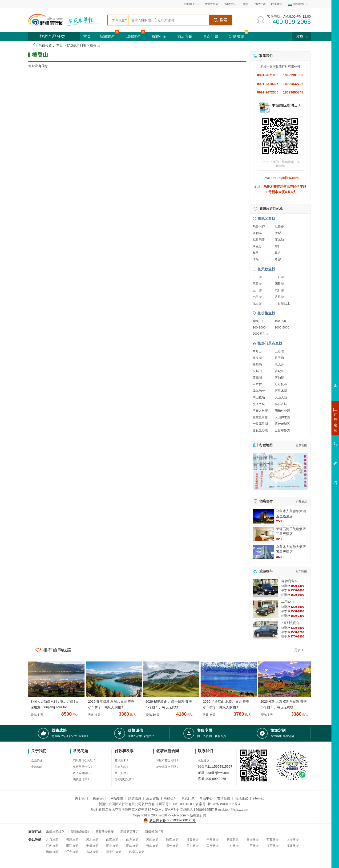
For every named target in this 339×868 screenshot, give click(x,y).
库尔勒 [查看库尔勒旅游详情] (279, 240)
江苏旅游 (52, 846)
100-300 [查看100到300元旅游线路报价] (280, 321)
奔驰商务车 (290, 581)
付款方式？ (122, 767)
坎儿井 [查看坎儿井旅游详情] (279, 364)
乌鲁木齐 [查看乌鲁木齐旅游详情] (259, 226)
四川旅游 (193, 846)
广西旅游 (253, 846)
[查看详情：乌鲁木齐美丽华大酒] (264, 516)
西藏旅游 (273, 840)
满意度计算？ (81, 779)
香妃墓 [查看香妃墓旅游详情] (279, 371)
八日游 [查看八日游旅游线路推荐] (279, 297)
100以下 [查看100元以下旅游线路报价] (258, 321)
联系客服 (277, 4)
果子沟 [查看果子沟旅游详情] (279, 358)
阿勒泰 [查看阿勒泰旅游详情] (257, 233)
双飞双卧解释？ (83, 773)
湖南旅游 (132, 846)
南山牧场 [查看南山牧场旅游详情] (259, 397)
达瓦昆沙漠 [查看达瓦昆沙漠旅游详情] (260, 430)
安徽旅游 (92, 846)
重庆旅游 (213, 846)
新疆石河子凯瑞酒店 (291, 529)
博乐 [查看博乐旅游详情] (256, 259)
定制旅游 (237, 36)
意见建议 (204, 760)
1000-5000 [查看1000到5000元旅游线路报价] (282, 327)
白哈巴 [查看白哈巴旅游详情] (257, 351)
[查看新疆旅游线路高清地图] (280, 471)
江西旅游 (273, 846)
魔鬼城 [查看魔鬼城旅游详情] (257, 358)
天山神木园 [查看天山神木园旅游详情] (282, 417)
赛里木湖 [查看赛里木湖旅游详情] (281, 391)
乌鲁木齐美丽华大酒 (291, 511)
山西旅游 (112, 840)
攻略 (302, 36)
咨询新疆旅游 (314, 422)
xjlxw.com (179, 815)
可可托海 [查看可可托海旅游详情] (281, 384)
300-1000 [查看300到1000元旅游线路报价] (259, 327)
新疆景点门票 (154, 832)
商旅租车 (159, 36)
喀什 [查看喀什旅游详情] (278, 246)
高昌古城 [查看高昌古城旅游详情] (281, 404)
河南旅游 (152, 840)
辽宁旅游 (72, 852)
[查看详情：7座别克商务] (266, 630)
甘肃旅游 (193, 840)
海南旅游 (52, 852)
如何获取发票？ (125, 779)
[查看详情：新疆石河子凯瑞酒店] (264, 534)
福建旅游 (293, 846)
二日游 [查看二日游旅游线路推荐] (279, 277)
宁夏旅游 (213, 840)
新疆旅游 (107, 36)
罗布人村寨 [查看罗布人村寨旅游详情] (260, 411)
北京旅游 (52, 840)
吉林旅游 (92, 852)
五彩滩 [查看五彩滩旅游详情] (279, 351)
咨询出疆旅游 (314, 431)
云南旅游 (152, 846)
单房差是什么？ (83, 767)
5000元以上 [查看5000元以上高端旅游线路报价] (261, 334)
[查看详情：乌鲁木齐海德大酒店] (264, 552)
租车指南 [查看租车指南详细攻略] (301, 571)
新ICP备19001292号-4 (224, 804)
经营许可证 (212, 4)
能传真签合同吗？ (168, 767)
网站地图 (117, 798)
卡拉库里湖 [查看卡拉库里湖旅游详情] (260, 424)
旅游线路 (135, 798)
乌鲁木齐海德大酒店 (291, 547)
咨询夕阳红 (314, 456)
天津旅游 (72, 840)
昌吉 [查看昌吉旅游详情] (278, 253)
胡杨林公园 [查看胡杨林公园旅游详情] (282, 411)
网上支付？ (122, 773)
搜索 (220, 20)
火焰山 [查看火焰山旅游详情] (257, 371)
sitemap (259, 798)
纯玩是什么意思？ (84, 760)
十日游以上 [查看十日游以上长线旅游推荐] (282, 303)
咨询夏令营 (314, 439)
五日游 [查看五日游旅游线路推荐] (257, 290)
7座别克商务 (291, 623)
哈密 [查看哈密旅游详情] (278, 259)
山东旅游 (132, 840)
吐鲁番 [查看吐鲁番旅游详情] (279, 226)
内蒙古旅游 (137, 852)
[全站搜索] (169, 20)
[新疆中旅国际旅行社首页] (66, 20)
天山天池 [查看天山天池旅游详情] (281, 397)
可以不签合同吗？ (168, 760)
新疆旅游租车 (105, 832)
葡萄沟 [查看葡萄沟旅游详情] (257, 364)
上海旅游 (293, 840)
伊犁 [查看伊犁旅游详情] (278, 233)
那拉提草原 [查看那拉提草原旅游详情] (260, 417)
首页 (87, 36)
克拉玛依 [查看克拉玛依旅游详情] (259, 240)
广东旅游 (233, 846)
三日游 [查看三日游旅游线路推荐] (257, 284)
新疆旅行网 (198, 815)
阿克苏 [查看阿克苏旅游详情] (257, 246)
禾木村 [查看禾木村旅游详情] (257, 384)
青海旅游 (253, 840)
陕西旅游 (172, 840)
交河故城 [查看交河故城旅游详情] (259, 404)
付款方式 (260, 4)
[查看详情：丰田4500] (266, 609)
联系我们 (99, 798)
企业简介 (37, 760)
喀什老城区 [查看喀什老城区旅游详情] (282, 424)
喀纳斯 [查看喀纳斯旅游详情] (279, 378)
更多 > (299, 650)
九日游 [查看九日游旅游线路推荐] (257, 303)
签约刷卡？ (122, 760)
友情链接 (224, 798)
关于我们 (81, 798)
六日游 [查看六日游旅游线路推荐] (279, 290)
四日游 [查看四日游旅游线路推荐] (279, 284)
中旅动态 (37, 767)
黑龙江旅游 (114, 852)
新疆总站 (233, 840)
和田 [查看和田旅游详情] (256, 253)
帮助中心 (230, 4)
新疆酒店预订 (129, 832)
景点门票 (211, 36)
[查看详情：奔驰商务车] (266, 588)
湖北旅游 (112, 846)
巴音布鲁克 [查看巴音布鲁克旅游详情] (282, 430)
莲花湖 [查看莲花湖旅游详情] (257, 378)
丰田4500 (288, 602)
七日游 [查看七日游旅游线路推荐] (257, 297)
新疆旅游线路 (80, 832)
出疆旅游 (133, 36)
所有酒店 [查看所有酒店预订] (301, 501)
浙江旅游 (72, 846)
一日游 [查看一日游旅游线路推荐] (257, 277)
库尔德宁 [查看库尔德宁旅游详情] (259, 391)
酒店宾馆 (185, 36)
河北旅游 (92, 840)
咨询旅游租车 (314, 448)
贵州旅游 (172, 846)
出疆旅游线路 (55, 832)
